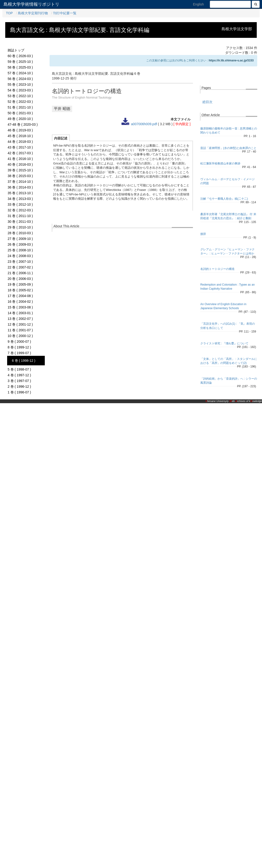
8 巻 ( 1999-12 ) (19, 347)
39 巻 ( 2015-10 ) (20, 170)
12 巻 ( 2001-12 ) (20, 324)
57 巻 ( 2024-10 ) (20, 73)
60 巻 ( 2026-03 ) (20, 56)
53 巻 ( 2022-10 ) (20, 96)
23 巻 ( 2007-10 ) (20, 262)
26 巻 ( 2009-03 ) (20, 244)
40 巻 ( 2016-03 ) (20, 164)
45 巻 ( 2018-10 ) (20, 136)
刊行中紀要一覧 (65, 13)
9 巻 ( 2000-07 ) (19, 342)
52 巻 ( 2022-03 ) (20, 102)
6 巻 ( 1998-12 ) (24, 361)
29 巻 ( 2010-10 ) (20, 227)
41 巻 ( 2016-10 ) (20, 159)
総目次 (207, 102)
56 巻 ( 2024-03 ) (20, 79)
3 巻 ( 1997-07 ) (19, 381)
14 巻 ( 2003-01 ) (20, 313)
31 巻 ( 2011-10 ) (20, 216)
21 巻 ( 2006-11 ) (20, 273)
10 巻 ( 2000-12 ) (20, 336)
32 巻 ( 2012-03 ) (20, 210)
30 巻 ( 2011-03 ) (20, 222)
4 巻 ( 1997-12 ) (19, 375)
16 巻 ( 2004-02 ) (20, 302)
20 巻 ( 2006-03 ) (20, 279)
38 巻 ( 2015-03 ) (20, 176)
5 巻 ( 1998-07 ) (19, 369)
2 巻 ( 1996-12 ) (19, 387)
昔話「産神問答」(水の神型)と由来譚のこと (228, 148)
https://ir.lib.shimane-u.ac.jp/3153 (231, 60)
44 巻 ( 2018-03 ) (20, 142)
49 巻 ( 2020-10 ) (20, 119)
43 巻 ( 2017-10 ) (20, 147)
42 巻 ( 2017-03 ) (20, 153)
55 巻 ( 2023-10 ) (20, 84)
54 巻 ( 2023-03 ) (20, 90)
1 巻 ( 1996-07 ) (19, 392)
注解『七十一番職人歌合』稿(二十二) (224, 199)
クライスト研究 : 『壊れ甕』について (224, 343)
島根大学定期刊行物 (33, 13)
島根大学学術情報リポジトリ (31, 4)
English (198, 4)
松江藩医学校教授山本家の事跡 (220, 164)
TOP (9, 13)
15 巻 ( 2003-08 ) (20, 307)
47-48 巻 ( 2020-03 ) (23, 124)
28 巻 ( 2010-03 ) (20, 233)
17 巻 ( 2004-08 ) (20, 296)
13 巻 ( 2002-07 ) (20, 319)
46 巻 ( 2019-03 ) (20, 130)
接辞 (203, 234)
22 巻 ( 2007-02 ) (20, 267)
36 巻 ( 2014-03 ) (20, 187)
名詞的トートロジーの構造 (217, 269)
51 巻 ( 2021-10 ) (20, 107)
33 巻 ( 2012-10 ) (20, 204)
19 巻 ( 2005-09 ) (20, 284)
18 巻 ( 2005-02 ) (20, 290)
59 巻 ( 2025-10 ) (20, 62)
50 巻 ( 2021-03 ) (20, 113)
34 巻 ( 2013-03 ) (20, 199)
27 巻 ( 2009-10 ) (20, 239)
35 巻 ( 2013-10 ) (20, 193)
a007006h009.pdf (144, 124)
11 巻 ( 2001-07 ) (20, 330)
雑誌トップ (16, 50)
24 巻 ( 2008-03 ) (20, 256)
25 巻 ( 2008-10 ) (20, 250)
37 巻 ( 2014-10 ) (20, 182)
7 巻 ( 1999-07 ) (19, 353)
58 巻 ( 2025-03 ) (20, 67)
